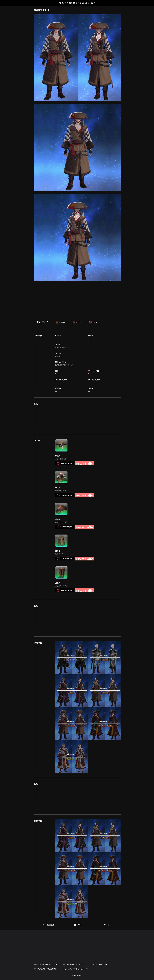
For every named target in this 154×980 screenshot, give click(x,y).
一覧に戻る (49, 925)
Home (78, 925)
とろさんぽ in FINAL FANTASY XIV (75, 969)
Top (107, 925)
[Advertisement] (78, 298)
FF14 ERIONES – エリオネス (73, 965)
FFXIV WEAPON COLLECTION (45, 969)
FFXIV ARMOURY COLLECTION (77, 3)
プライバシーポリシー (99, 965)
